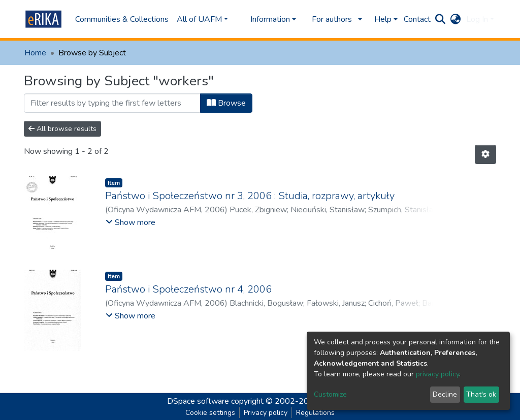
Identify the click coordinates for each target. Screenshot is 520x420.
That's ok (481, 394)
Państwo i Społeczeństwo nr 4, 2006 (188, 289)
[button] (456, 19)
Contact (417, 19)
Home (35, 53)
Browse (226, 103)
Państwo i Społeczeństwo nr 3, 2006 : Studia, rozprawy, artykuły (250, 196)
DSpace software (198, 401)
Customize (330, 394)
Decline (445, 394)
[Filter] (112, 103)
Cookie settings (210, 413)
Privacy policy (266, 413)
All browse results (62, 129)
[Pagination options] (485, 154)
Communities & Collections (122, 19)
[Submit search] (441, 19)
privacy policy (437, 374)
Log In (477, 19)
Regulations (315, 413)
